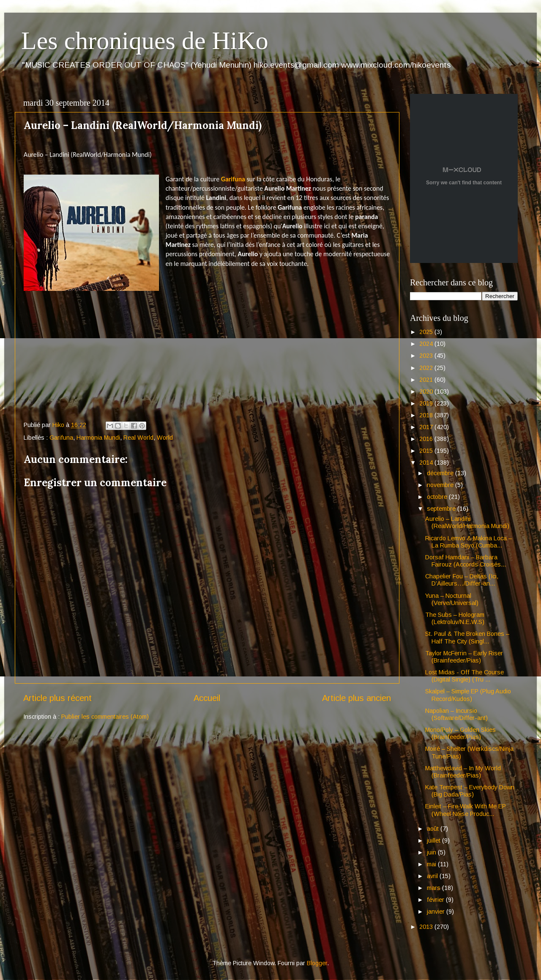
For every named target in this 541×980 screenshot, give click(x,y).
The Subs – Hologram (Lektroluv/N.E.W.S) (455, 618)
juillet (434, 840)
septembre (442, 509)
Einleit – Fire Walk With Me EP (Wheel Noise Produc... (466, 810)
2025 (427, 332)
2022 (427, 368)
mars (434, 888)
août (434, 829)
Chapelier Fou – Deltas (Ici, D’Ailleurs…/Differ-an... (462, 580)
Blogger (317, 963)
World (165, 438)
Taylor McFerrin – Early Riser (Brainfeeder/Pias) (464, 657)
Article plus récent (57, 698)
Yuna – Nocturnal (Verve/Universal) (452, 599)
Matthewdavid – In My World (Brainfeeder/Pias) (463, 772)
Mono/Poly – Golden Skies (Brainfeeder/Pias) (460, 733)
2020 (427, 391)
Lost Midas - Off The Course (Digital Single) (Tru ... (464, 676)
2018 (427, 415)
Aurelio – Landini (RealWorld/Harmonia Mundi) (467, 522)
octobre (438, 497)
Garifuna (233, 179)
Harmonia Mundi (98, 438)
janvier (437, 912)
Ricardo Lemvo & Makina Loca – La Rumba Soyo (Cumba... (469, 542)
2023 (427, 356)
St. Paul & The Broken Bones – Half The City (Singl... (467, 637)
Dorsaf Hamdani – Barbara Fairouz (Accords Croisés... (466, 561)
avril (433, 876)
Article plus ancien (357, 698)
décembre (441, 473)
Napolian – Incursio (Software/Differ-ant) (456, 714)
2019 (427, 403)
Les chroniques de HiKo (145, 41)
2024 (427, 344)
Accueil (207, 698)
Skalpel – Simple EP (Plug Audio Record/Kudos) (468, 695)
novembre (441, 485)
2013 (427, 927)
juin (432, 852)
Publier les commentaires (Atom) (105, 717)
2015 (427, 451)
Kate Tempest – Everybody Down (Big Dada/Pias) (470, 791)
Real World (138, 438)
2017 (427, 427)
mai (432, 864)
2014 (427, 463)
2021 (427, 380)
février (436, 900)
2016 (427, 439)
